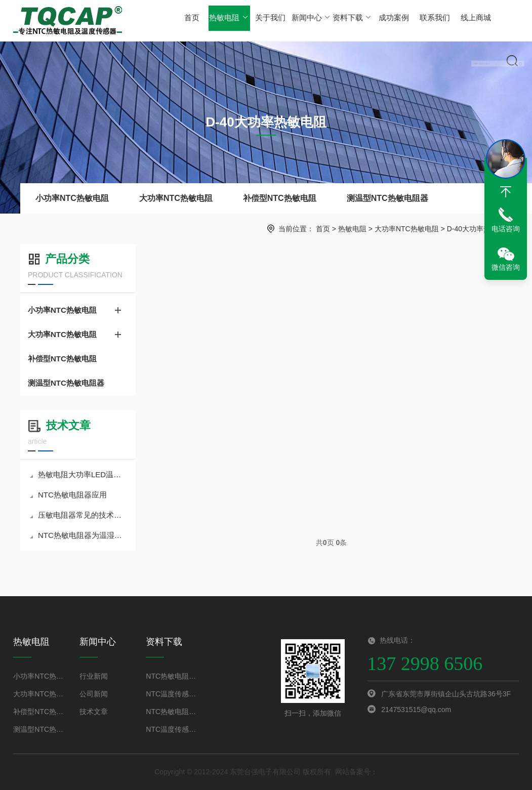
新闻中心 (309, 20)
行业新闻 (94, 676)
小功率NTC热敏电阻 (72, 198)
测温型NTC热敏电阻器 (387, 198)
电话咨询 (506, 229)
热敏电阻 (228, 20)
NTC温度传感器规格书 (173, 694)
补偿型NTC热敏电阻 (280, 198)
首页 (192, 20)
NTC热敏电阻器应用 (68, 495)
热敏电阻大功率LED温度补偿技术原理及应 (79, 474)
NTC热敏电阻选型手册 (173, 712)
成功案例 (390, 20)
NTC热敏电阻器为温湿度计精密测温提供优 (79, 535)
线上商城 (470, 20)
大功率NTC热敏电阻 (176, 198)
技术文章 (94, 712)
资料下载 (349, 20)
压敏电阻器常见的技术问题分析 (79, 515)
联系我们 (430, 20)
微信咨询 (506, 267)
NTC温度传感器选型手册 (173, 729)
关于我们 (269, 20)
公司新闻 (94, 694)
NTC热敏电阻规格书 (173, 676)
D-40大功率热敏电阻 (479, 229)
